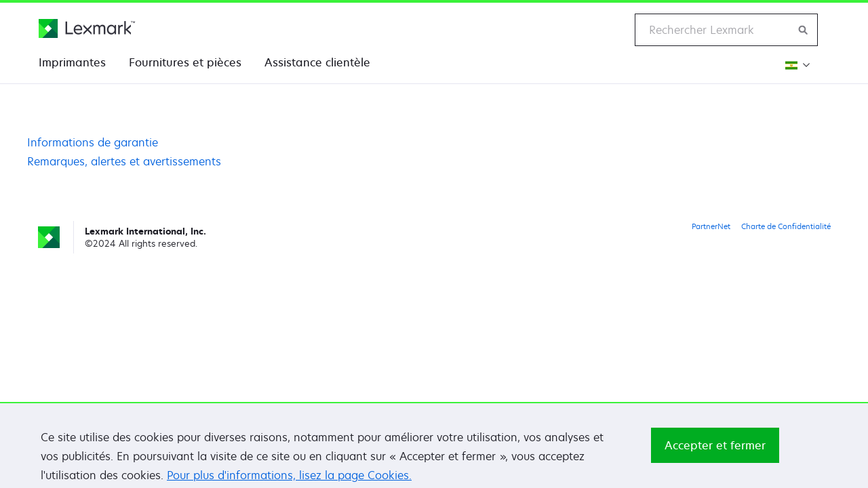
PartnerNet (711, 226)
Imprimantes (72, 62)
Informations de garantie (93, 142)
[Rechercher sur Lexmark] (804, 30)
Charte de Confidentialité (786, 226)
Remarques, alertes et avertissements (124, 161)
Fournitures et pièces (185, 62)
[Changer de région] (796, 65)
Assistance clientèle (317, 62)
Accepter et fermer (715, 454)
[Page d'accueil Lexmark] (87, 28)
